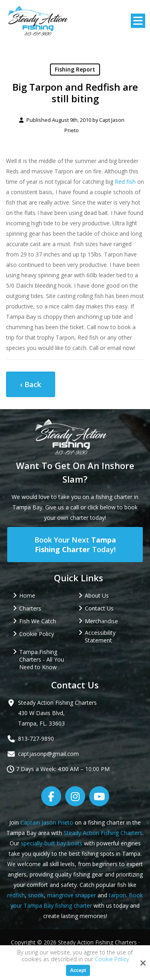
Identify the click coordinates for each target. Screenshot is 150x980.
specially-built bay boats (52, 843)
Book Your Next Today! (75, 545)
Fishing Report (75, 69)
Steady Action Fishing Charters (103, 833)
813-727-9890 (36, 738)
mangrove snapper (72, 895)
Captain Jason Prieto (47, 822)
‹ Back (31, 384)
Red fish (125, 182)
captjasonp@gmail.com (48, 754)
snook (36, 895)
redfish (16, 895)
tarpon (117, 895)
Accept (78, 970)
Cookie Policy (112, 959)
